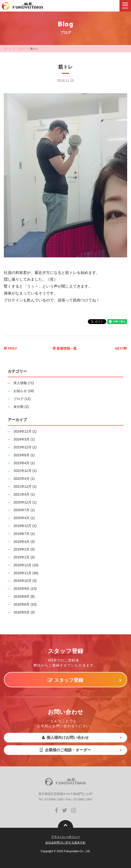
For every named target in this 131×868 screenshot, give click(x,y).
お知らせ (20, 391)
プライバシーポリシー (65, 837)
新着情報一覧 (65, 348)
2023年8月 (21, 455)
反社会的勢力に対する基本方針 (65, 843)
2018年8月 (21, 596)
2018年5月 (21, 612)
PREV (10, 348)
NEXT (121, 348)
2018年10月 (22, 581)
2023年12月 (22, 447)
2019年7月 (21, 534)
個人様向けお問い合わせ (65, 738)
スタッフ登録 (65, 680)
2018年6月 (21, 604)
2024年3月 (21, 439)
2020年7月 (21, 510)
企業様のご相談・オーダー (65, 750)
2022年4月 (21, 479)
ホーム (8, 49)
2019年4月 (21, 542)
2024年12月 (22, 431)
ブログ (21, 49)
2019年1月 (21, 557)
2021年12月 (22, 486)
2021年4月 (21, 494)
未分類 (18, 407)
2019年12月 (22, 526)
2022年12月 (22, 471)
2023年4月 (21, 463)
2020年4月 (21, 518)
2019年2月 (21, 549)
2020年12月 (22, 502)
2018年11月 (22, 573)
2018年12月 (22, 565)
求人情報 (20, 383)
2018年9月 (21, 589)
